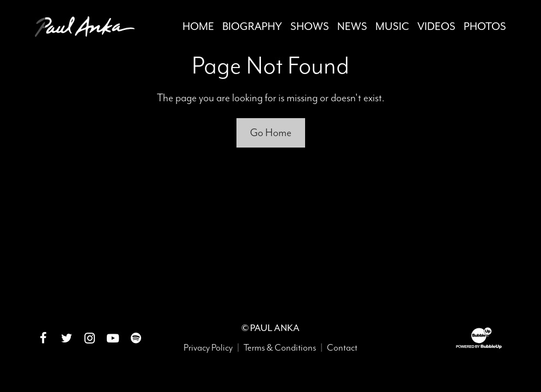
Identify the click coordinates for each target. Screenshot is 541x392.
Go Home (271, 133)
